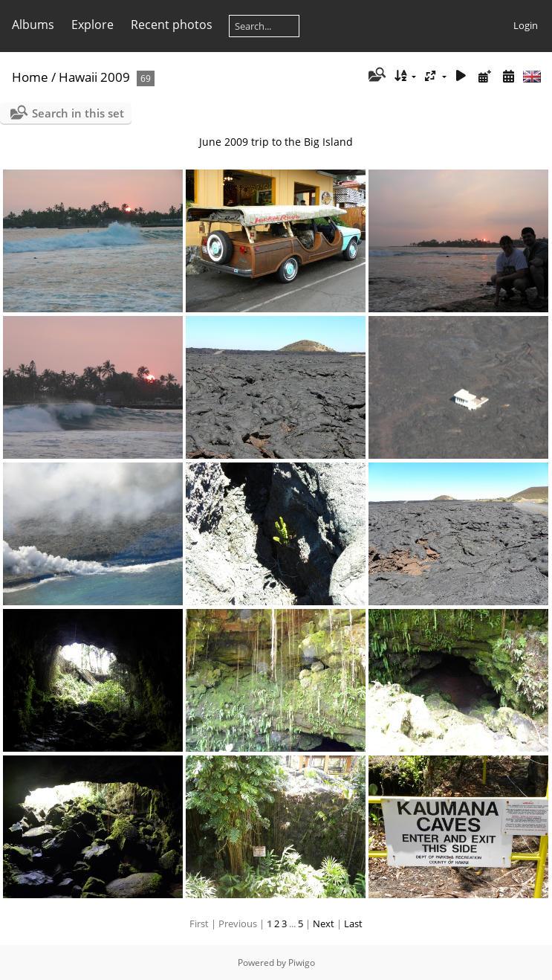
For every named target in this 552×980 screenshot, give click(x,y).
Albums (33, 25)
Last (353, 923)
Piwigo (302, 963)
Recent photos (172, 25)
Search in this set (78, 113)
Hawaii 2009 (94, 77)
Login (526, 25)
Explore (92, 25)
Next (324, 923)
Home (30, 77)
